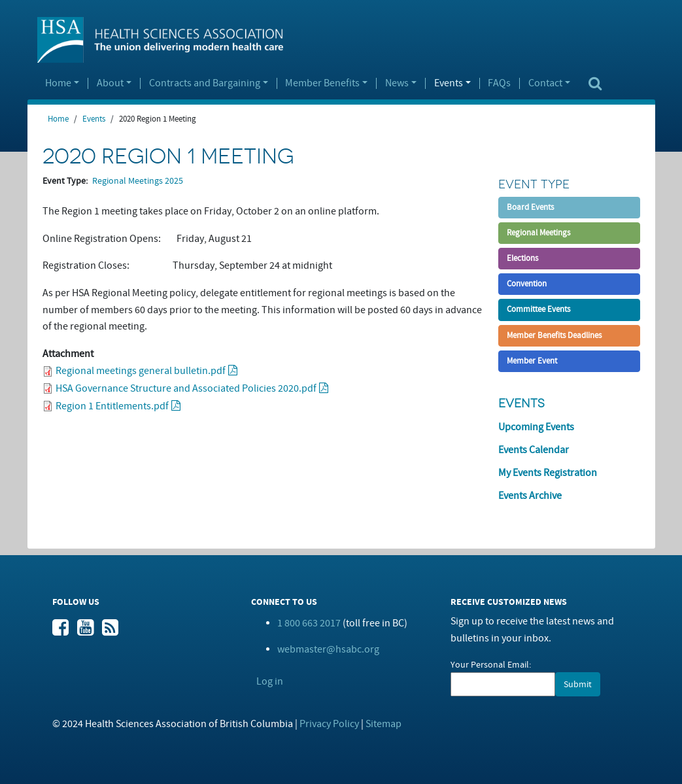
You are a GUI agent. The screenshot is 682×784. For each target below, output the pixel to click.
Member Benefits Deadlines (554, 335)
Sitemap (384, 724)
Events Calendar (534, 450)
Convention (527, 284)
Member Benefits (322, 84)
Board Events (530, 207)
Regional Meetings (538, 233)
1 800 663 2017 (309, 623)
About (110, 84)
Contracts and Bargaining (205, 84)
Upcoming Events (536, 427)
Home (58, 84)
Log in (270, 681)
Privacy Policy (329, 724)
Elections (522, 258)
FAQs (499, 84)
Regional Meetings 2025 (138, 181)
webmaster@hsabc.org (328, 649)
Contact (545, 84)
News (397, 84)
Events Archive (530, 496)
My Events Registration (548, 473)
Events (449, 84)
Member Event (532, 361)
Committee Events (538, 309)
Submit (578, 684)
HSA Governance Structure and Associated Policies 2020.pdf (186, 388)
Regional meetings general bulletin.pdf (141, 371)
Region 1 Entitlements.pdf (112, 406)
